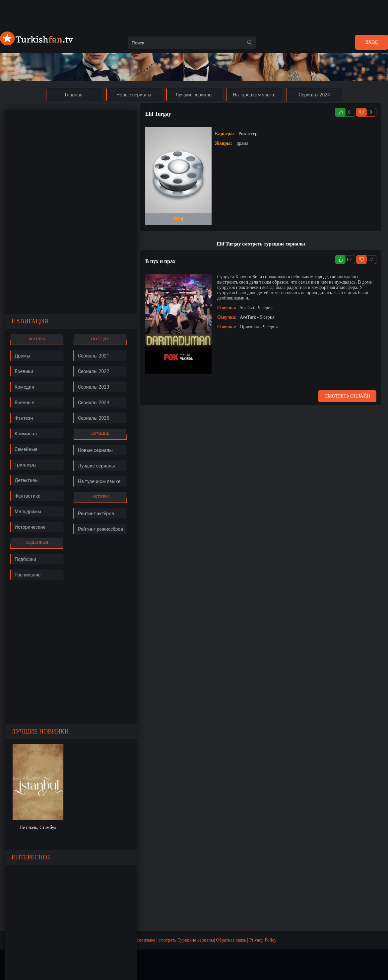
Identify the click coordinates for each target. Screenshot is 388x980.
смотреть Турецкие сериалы (186, 940)
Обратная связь (231, 940)
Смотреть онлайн (347, 396)
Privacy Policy (263, 940)
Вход (372, 42)
